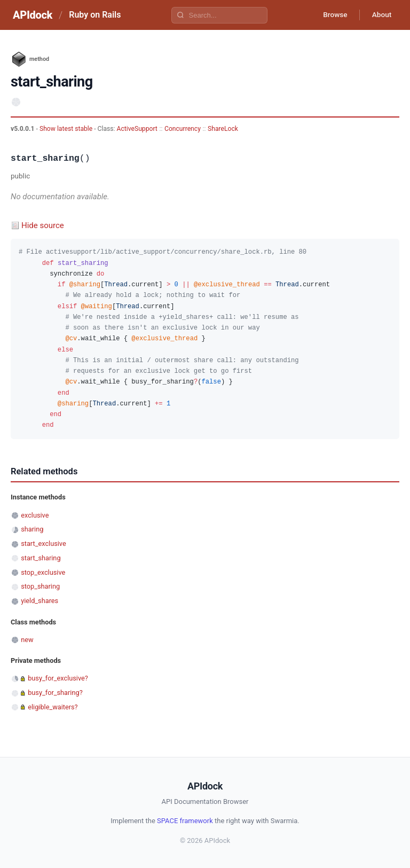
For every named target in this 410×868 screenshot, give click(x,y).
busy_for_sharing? (55, 693)
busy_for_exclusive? (58, 678)
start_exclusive (44, 544)
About (381, 15)
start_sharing (41, 558)
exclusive (35, 515)
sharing (32, 529)
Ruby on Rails (95, 15)
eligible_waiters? (53, 707)
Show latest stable (67, 129)
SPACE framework (185, 821)
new (27, 640)
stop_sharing (40, 586)
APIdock (33, 15)
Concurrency (183, 129)
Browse (332, 15)
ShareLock (223, 129)
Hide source (43, 225)
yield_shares (40, 601)
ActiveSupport (137, 129)
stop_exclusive (43, 572)
